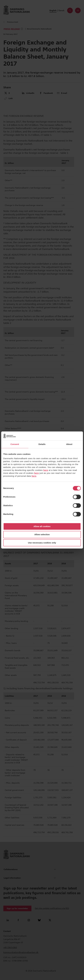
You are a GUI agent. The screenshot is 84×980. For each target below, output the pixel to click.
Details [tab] (42, 444)
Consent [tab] (15, 444)
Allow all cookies (42, 526)
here (46, 470)
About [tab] (69, 444)
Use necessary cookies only (42, 543)
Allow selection (42, 535)
